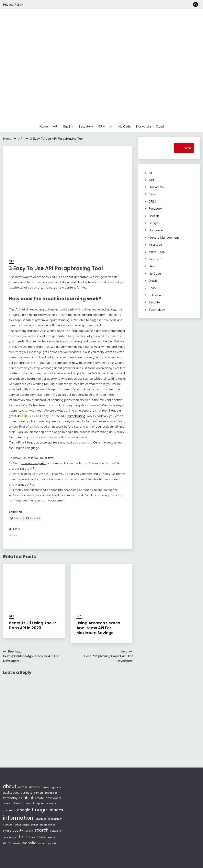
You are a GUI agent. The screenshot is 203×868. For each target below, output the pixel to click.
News (153, 266)
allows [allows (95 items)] (45, 787)
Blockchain (143, 126)
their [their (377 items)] (22, 837)
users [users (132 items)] (52, 837)
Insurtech (155, 244)
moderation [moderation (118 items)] (55, 819)
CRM (102, 126)
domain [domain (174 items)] (19, 803)
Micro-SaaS (157, 252)
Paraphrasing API (34, 463)
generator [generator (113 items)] (9, 810)
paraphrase (51, 442)
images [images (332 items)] (56, 810)
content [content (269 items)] (26, 798)
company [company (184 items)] (10, 798)
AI (112, 126)
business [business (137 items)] (27, 792)
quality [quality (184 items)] (18, 830)
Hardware (156, 230)
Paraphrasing (76, 416)
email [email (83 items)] (29, 804)
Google (153, 223)
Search (186, 148)
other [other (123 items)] (18, 824)
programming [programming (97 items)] (48, 825)
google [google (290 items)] (24, 810)
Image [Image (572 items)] (39, 810)
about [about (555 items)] (10, 786)
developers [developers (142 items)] (53, 798)
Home (44, 126)
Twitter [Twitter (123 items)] (42, 837)
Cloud (160, 126)
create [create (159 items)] (39, 798)
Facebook (155, 208)
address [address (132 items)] (34, 787)
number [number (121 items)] (8, 824)
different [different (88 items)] (7, 804)
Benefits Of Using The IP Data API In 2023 (32, 625)
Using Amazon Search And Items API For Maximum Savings (98, 628)
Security (84, 126)
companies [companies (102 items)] (51, 793)
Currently (100, 442)
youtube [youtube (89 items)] (52, 844)
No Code (124, 126)
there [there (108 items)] (32, 837)
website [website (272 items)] (29, 843)
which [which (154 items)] (42, 843)
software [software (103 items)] (56, 831)
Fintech (154, 216)
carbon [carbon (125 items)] (38, 793)
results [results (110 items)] (29, 831)
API (56, 126)
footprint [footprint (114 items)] (38, 803)
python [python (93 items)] (7, 831)
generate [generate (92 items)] (51, 803)
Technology (157, 310)
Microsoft (155, 259)
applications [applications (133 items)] (11, 792)
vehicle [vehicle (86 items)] (17, 844)
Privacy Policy (13, 5)
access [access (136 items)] (23, 787)
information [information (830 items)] (18, 817)
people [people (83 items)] (26, 825)
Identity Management (164, 237)
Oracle (153, 281)
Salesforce (156, 295)
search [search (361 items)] (42, 830)
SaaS (67, 126)
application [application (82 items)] (56, 787)
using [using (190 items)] (7, 843)
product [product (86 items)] (34, 825)
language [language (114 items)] (41, 819)
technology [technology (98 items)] (9, 837)
